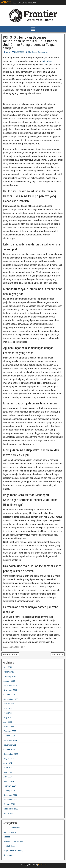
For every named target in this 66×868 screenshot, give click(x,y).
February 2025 (10, 731)
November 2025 (10, 690)
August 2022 (9, 813)
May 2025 (8, 717)
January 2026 (9, 681)
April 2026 (8, 667)
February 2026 (10, 676)
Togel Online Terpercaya (14, 851)
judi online (47, 61)
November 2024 (10, 745)
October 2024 (9, 749)
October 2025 (9, 695)
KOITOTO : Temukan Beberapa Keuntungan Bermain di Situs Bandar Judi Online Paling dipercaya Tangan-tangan (30, 43)
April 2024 (8, 777)
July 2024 (8, 763)
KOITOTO (6, 2)
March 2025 (9, 727)
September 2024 (11, 754)
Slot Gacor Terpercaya (38, 52)
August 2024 (9, 759)
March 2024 (9, 781)
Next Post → (58, 654)
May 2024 (8, 772)
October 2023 (9, 804)
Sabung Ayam (10, 832)
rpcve (8, 52)
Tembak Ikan (9, 846)
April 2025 (8, 722)
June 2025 (8, 713)
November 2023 (10, 800)
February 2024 (10, 786)
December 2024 (10, 740)
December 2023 (10, 795)
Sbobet (7, 837)
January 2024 (9, 791)
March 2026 (9, 672)
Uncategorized (10, 855)
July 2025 (8, 708)
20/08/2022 (19, 52)
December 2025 (10, 685)
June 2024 (8, 768)
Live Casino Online (12, 828)
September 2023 (11, 809)
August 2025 (9, 704)
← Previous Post (10, 654)
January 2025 (9, 736)
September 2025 (11, 699)
